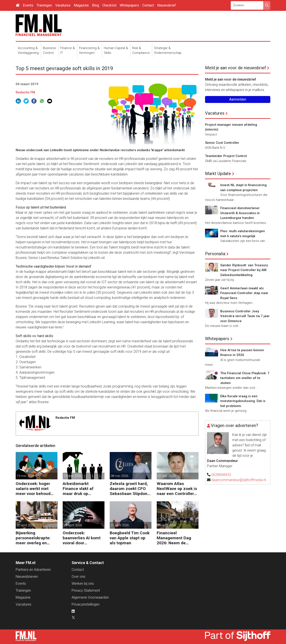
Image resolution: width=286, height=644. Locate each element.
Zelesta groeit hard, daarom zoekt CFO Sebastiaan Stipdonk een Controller (130, 489)
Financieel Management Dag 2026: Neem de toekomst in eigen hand (174, 538)
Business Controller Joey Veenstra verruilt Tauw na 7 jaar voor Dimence (245, 316)
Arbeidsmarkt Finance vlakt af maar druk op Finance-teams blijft (82, 489)
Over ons (78, 577)
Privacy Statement (86, 590)
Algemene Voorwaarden (90, 597)
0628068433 (221, 475)
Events (28, 5)
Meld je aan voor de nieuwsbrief (236, 68)
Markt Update (218, 174)
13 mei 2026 (72, 476)
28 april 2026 (73, 525)
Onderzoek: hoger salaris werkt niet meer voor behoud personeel (33, 489)
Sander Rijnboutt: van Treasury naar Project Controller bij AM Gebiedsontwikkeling (244, 270)
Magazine (81, 5)
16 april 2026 (167, 525)
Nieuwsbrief (167, 5)
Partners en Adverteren (33, 570)
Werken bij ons (83, 584)
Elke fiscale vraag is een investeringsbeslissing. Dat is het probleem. (243, 401)
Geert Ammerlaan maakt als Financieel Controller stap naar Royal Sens (244, 293)
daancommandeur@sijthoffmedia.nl (239, 480)
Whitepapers (129, 5)
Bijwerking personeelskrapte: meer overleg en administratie (33, 538)
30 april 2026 (26, 525)
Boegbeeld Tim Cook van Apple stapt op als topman (130, 538)
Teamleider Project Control (226, 156)
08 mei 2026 (119, 476)
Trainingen (44, 5)
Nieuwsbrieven (27, 577)
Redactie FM (25, 92)
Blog (96, 5)
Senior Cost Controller (222, 143)
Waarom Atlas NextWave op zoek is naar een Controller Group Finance (177, 489)
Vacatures (63, 5)
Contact (148, 5)
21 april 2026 (120, 525)
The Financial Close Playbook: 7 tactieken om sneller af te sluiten (245, 378)
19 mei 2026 (25, 476)
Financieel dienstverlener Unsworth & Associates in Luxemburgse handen (240, 213)
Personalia (215, 254)
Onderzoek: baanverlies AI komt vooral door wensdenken (82, 538)
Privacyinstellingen (86, 604)
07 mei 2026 (166, 476)
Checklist (109, 5)
